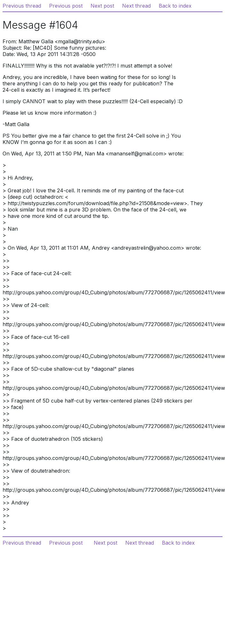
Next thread (136, 6)
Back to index (175, 6)
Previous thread (22, 6)
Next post (102, 6)
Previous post (66, 6)
